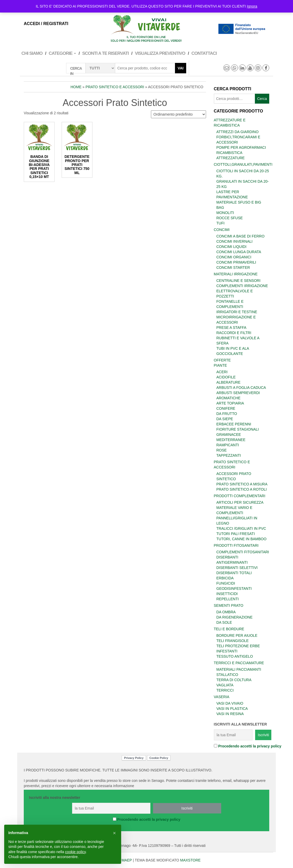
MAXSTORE (190, 860)
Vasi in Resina (230, 714)
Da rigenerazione (235, 617)
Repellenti (228, 599)
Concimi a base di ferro (241, 236)
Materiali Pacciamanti (239, 669)
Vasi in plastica (232, 709)
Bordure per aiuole (237, 635)
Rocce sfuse (230, 218)
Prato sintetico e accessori (115, 87)
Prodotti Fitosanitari (236, 545)
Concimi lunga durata (239, 252)
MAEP (127, 860)
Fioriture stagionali (238, 429)
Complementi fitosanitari (243, 552)
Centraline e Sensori (239, 281)
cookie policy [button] (75, 852)
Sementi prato (229, 605)
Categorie (62, 53)
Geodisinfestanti (234, 588)
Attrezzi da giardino (238, 132)
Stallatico (227, 675)
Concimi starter (233, 267)
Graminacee (229, 435)
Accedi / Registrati (46, 24)
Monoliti (225, 213)
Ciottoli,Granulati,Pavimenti (243, 164)
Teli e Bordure (229, 629)
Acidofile (226, 377)
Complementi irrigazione (242, 286)
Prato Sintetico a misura (242, 484)
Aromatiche (228, 398)
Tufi (221, 223)
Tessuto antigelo (235, 656)
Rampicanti (228, 445)
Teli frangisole (233, 641)
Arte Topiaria (230, 403)
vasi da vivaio (230, 703)
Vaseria (222, 697)
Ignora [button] (252, 6)
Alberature (228, 382)
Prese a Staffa (232, 328)
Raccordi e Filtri (234, 333)
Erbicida (225, 578)
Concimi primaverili (236, 262)
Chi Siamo (32, 53)
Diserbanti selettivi (237, 568)
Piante (221, 365)
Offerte (222, 360)
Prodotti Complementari (240, 496)
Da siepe (225, 419)
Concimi (222, 230)
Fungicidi (226, 583)
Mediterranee (231, 440)
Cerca (262, 99)
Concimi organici (234, 257)
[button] (114, 833)
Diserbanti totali (234, 573)
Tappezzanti (229, 455)
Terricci (225, 690)
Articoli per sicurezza (240, 502)
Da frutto (227, 414)
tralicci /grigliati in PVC (241, 528)
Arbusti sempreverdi (238, 393)
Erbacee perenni (234, 424)
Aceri (222, 372)
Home (76, 87)
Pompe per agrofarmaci (241, 147)
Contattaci (204, 53)
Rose (222, 450)
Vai (180, 68)
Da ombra (226, 612)
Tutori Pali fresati (236, 534)
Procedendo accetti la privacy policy (250, 746)
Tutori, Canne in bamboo (242, 539)
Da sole (224, 622)
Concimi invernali (235, 241)
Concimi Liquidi (232, 247)
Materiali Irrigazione (236, 274)
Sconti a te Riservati (106, 53)
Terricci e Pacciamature (239, 663)
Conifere (226, 408)
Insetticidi (227, 594)
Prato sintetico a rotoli (242, 489)
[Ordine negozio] (178, 114)
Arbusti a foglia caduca (241, 388)
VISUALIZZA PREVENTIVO (160, 53)
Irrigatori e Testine (237, 312)
